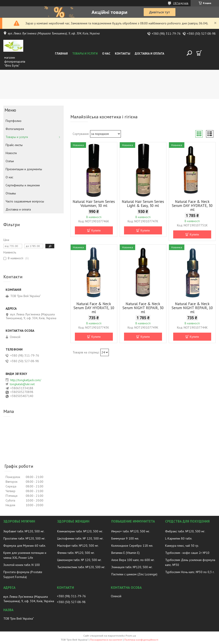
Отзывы (11, 193)
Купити (96, 230)
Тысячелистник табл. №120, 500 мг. (81, 567)
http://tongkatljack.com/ (26, 380)
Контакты (123, 54)
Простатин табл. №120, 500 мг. (24, 538)
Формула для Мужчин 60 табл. (25, 546)
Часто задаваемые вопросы (25, 201)
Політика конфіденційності (141, 640)
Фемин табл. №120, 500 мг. (76, 553)
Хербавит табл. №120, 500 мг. (24, 531)
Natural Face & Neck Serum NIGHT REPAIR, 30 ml (143, 308)
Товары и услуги (85, 54)
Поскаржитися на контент (106, 640)
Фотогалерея (15, 129)
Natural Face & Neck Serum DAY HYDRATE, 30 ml (192, 206)
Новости (11, 153)
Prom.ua (131, 636)
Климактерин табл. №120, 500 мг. (80, 531)
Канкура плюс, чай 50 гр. (182, 546)
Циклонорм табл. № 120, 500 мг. (79, 560)
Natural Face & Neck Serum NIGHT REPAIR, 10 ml (192, 308)
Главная (61, 54)
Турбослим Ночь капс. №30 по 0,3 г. (190, 572)
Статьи (10, 161)
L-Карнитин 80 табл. (179, 538)
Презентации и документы (24, 169)
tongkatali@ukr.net (22, 384)
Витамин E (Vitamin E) (125, 553)
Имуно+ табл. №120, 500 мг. (131, 531)
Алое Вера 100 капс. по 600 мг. (133, 560)
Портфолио (14, 121)
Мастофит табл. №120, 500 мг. (78, 546)
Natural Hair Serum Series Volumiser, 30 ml (94, 204)
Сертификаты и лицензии (23, 185)
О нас (106, 54)
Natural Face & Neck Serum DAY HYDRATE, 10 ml (94, 308)
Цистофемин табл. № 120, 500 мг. (80, 538)
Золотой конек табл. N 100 (22, 565)
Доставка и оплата (150, 54)
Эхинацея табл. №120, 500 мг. (132, 567)
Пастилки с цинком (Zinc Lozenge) (134, 574)
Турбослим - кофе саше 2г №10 (187, 553)
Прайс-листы (14, 145)
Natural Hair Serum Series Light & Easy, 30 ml (143, 204)
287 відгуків (181, 3)
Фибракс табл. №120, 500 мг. (185, 531)
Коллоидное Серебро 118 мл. (132, 546)
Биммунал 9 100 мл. (125, 538)
